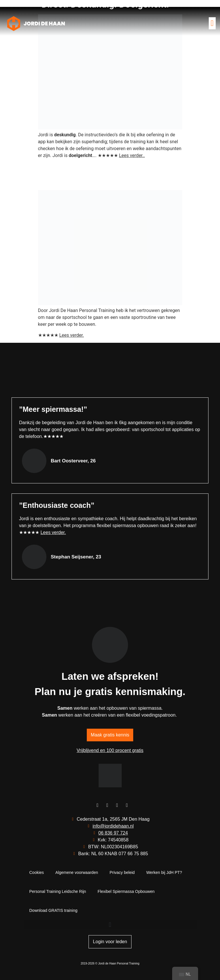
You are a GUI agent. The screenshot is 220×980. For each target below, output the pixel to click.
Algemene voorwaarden (77, 872)
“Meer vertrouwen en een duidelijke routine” (90, 174)
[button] (212, 23)
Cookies (37, 872)
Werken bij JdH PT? (164, 872)
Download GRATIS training (53, 910)
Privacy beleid (122, 872)
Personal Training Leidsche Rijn (58, 891)
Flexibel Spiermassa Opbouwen (126, 891)
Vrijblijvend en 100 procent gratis (110, 750)
